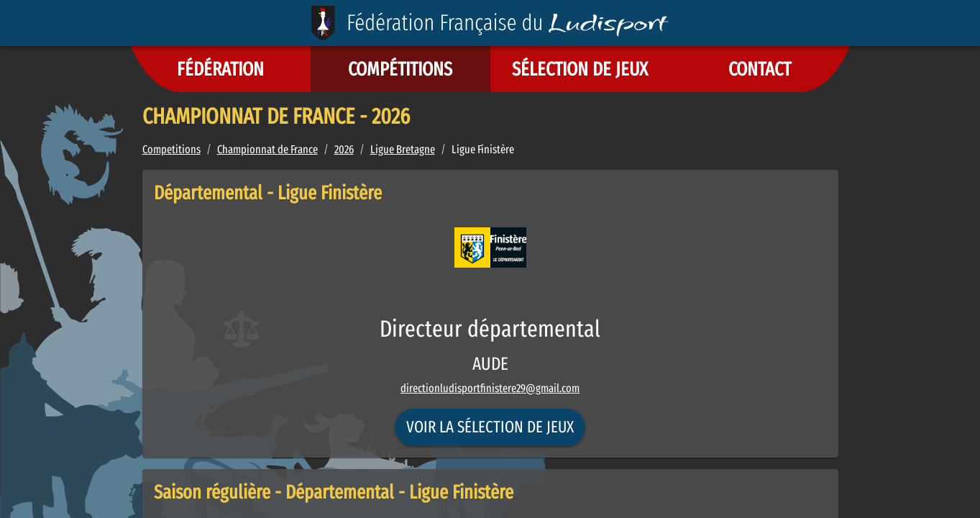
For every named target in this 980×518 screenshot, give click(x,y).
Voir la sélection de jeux (490, 427)
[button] (221, 69)
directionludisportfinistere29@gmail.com (490, 388)
